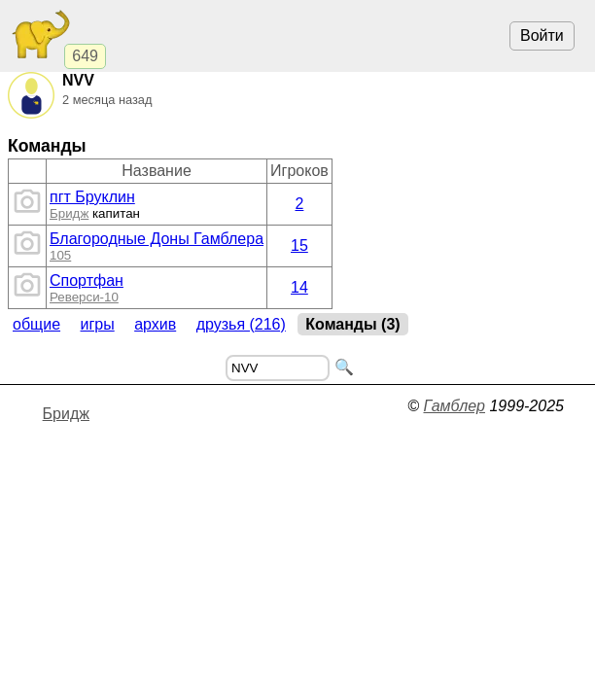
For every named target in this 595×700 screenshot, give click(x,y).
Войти (542, 35)
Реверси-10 (84, 297)
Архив (155, 324)
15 (299, 245)
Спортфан (87, 280)
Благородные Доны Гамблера (157, 239)
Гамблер (454, 406)
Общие (36, 324)
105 (60, 255)
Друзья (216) (241, 324)
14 (299, 287)
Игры (98, 324)
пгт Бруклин (92, 197)
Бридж (69, 213)
